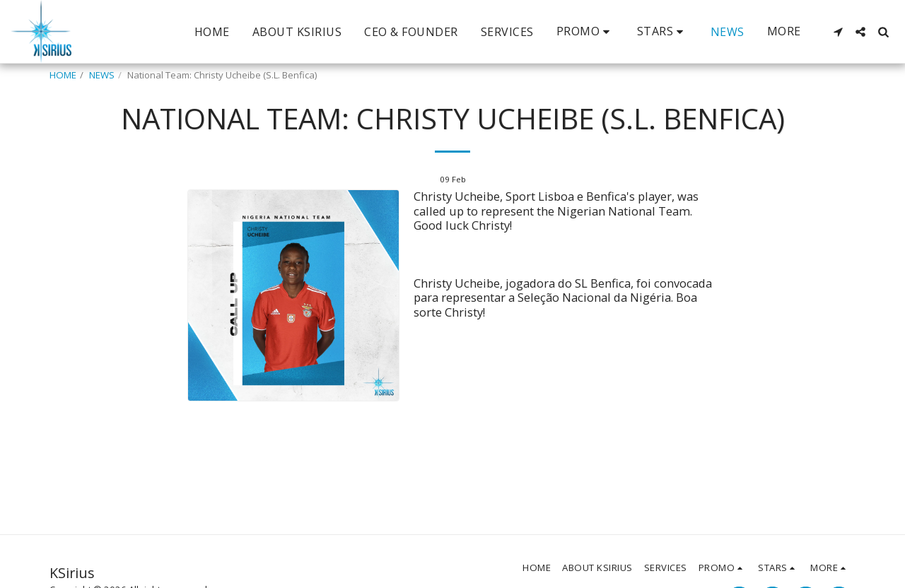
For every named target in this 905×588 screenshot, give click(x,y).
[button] (585, 31)
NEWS (102, 75)
